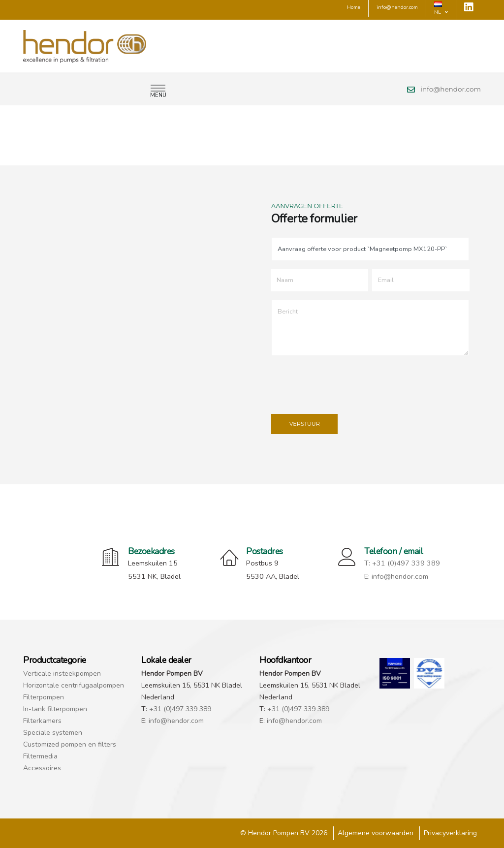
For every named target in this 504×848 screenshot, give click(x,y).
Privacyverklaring (450, 833)
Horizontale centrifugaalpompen (74, 685)
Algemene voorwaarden (376, 833)
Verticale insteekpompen (62, 674)
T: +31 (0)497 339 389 (402, 563)
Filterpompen (44, 697)
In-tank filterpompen (55, 709)
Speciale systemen (53, 733)
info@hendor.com (451, 89)
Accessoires (42, 768)
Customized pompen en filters (70, 744)
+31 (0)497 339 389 (180, 709)
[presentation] (346, 383)
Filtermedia (40, 756)
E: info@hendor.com (396, 576)
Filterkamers (42, 721)
